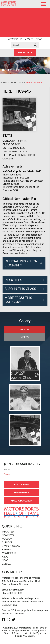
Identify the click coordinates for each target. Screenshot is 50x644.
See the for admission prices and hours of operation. (25, 612)
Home (4, 82)
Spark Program (11, 546)
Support (7, 542)
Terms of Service (12, 633)
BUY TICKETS (25, 53)
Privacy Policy (39, 630)
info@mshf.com (16, 590)
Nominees (8, 535)
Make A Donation (21, 501)
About (29, 39)
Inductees (17, 82)
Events (6, 550)
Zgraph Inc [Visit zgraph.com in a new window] (42, 633)
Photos (25, 330)
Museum (7, 539)
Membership (15, 39)
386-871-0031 (16, 593)
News (39, 39)
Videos (25, 337)
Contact (7, 564)
